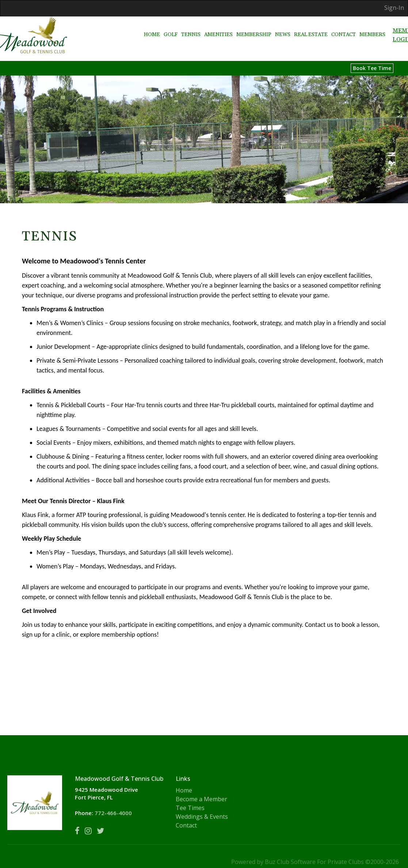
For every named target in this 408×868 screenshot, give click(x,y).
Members (372, 28)
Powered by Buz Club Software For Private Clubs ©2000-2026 (315, 862)
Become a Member (201, 799)
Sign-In (394, 8)
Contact (344, 28)
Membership (254, 28)
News (283, 28)
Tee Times (190, 808)
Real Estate (311, 28)
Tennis (191, 28)
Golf (171, 28)
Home (152, 28)
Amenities (218, 28)
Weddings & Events (202, 817)
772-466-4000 (113, 813)
